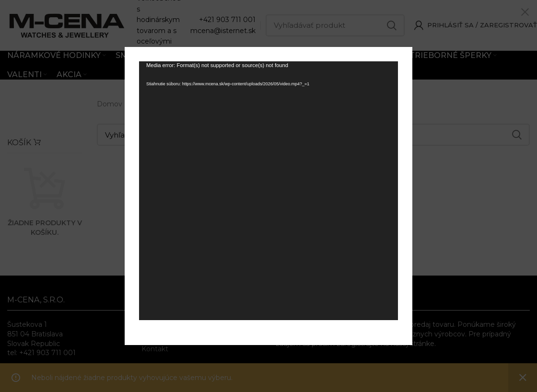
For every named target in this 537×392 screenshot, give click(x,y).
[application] (268, 191)
